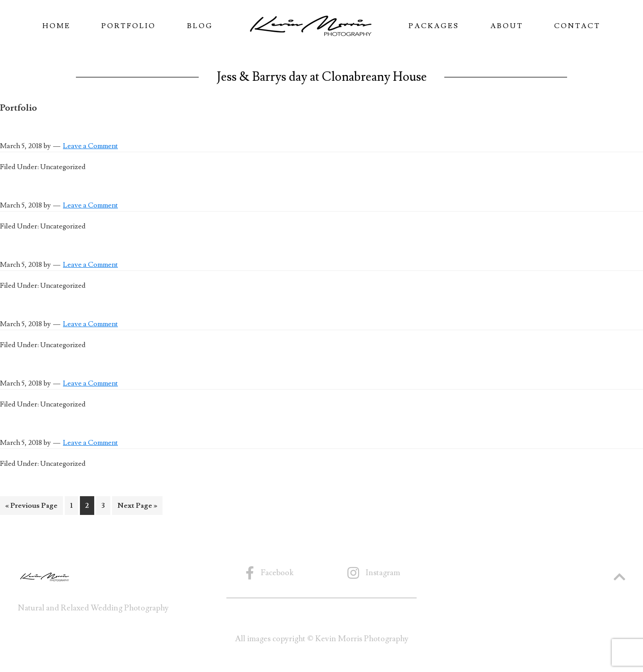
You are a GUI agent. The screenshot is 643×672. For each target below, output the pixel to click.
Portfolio (129, 26)
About (507, 26)
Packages (434, 26)
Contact (577, 26)
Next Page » (137, 507)
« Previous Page (31, 507)
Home (56, 26)
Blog (200, 26)
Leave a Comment (90, 146)
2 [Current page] (90, 507)
